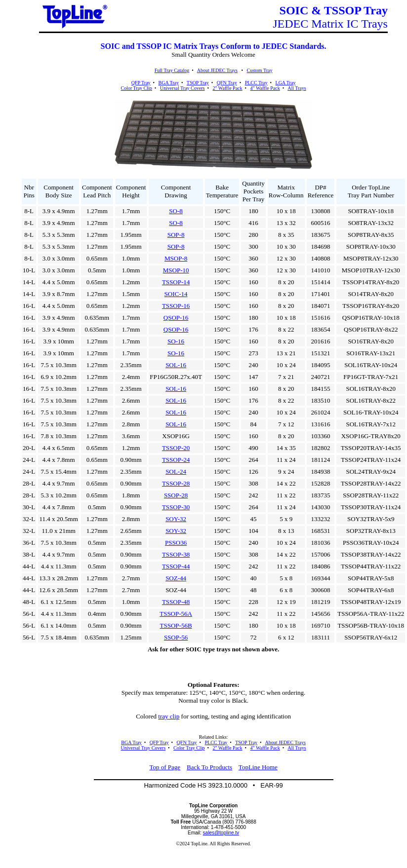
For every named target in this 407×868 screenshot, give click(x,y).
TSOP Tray (198, 83)
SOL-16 (176, 365)
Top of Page (165, 767)
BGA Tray (169, 83)
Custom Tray (259, 70)
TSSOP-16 (176, 306)
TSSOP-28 (176, 483)
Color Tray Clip (136, 88)
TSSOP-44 (176, 566)
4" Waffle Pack (265, 88)
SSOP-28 (176, 495)
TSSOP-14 (176, 282)
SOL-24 (176, 472)
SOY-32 (176, 519)
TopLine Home (258, 767)
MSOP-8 (176, 258)
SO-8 (176, 211)
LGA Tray (286, 83)
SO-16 (176, 341)
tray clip (169, 716)
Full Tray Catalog (172, 70)
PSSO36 (176, 543)
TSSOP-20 (176, 448)
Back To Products (209, 767)
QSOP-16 (176, 318)
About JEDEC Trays (217, 70)
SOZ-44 (176, 578)
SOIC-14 (176, 294)
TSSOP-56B (176, 625)
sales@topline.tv (221, 833)
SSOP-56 (176, 637)
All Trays (297, 88)
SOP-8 (176, 235)
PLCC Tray (256, 83)
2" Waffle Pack (227, 88)
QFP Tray (141, 83)
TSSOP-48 (176, 602)
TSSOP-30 (176, 507)
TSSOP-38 (176, 554)
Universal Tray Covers (183, 88)
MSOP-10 (176, 270)
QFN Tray (227, 83)
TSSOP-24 (176, 460)
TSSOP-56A (176, 614)
